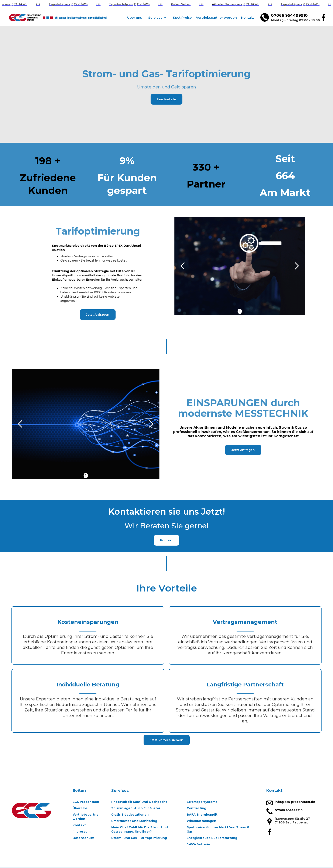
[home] (60, 18)
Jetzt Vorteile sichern (167, 740)
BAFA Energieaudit (202, 815)
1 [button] (244, 311)
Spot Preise (182, 17)
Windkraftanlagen (201, 821)
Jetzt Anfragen (93, 315)
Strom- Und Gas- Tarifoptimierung (139, 838)
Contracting (196, 808)
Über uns (135, 17)
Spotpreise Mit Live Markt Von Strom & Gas (218, 829)
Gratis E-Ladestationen (130, 815)
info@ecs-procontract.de (295, 802)
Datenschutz (83, 838)
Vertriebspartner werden (216, 17)
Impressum (82, 832)
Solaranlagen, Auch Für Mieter (136, 808)
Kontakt (248, 17)
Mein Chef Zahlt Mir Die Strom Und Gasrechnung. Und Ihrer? (140, 829)
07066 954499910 (289, 15)
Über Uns (80, 808)
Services (120, 791)
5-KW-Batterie (198, 844)
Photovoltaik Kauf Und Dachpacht (139, 802)
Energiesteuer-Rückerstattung (212, 838)
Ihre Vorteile (166, 99)
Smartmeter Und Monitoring (134, 821)
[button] (157, 18)
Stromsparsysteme (202, 802)
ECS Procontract (86, 802)
